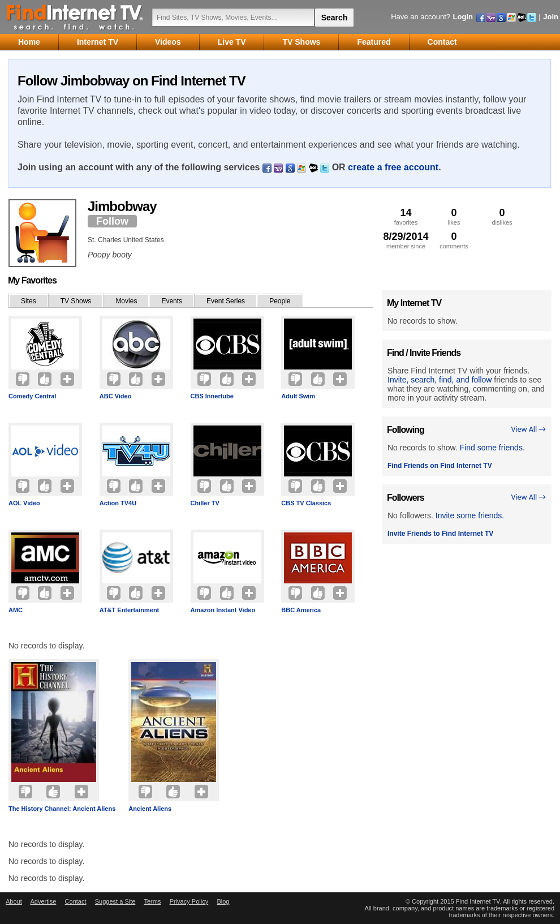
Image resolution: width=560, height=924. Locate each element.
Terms (152, 901)
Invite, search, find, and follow (440, 380)
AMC (16, 610)
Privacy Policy (189, 901)
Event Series (226, 301)
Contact (76, 901)
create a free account (393, 167)
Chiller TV (205, 503)
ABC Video (116, 396)
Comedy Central (32, 396)
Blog (223, 901)
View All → (528, 429)
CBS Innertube (212, 396)
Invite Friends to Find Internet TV (440, 534)
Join (551, 17)
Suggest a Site (115, 901)
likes (454, 216)
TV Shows (76, 301)
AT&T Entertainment (130, 610)
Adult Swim (298, 396)
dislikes (502, 216)
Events (172, 301)
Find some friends (491, 448)
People (280, 301)
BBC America (301, 610)
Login (463, 17)
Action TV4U (118, 503)
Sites (29, 301)
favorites (406, 216)
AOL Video (24, 503)
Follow (112, 221)
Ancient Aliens (150, 809)
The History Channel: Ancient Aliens (62, 809)
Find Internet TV (75, 17)
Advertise (43, 901)
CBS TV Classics (306, 503)
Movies (126, 301)
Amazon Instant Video (223, 610)
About (14, 901)
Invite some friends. (470, 515)
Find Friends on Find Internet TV (440, 466)
